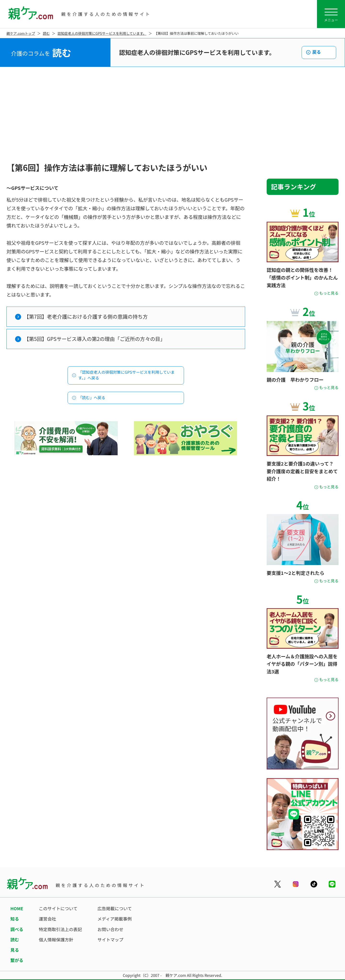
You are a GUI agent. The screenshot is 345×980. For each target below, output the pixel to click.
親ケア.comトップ (21, 33)
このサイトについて (58, 908)
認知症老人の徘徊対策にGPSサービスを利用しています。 (102, 33)
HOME (17, 908)
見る (15, 950)
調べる (17, 929)
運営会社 (47, 919)
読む (46, 33)
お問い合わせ (110, 929)
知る (15, 919)
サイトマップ (110, 939)
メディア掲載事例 (115, 919)
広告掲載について (115, 908)
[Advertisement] (172, 115)
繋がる (17, 960)
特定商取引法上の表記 (60, 929)
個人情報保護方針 (56, 939)
